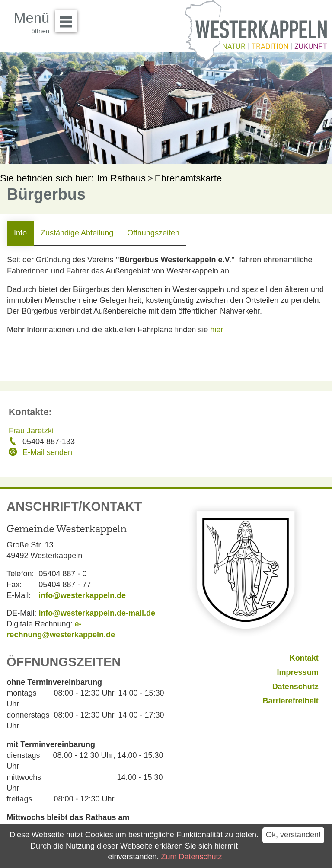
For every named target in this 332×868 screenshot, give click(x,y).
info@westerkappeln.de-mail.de (97, 613)
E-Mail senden (47, 452)
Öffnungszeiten (153, 233)
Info (20, 233)
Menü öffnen (69, 18)
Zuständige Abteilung (77, 233)
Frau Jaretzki (31, 431)
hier (217, 330)
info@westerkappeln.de (82, 595)
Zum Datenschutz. (193, 857)
